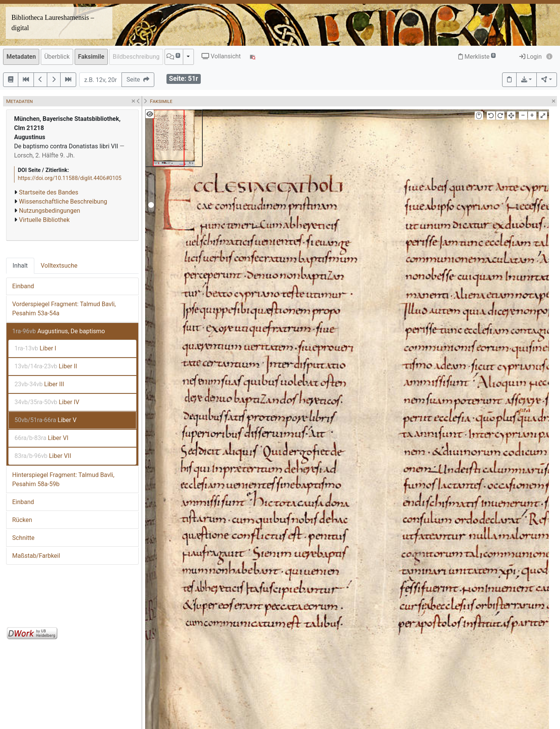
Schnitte (23, 538)
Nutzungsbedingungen (50, 211)
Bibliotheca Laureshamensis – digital (53, 23)
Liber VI (41, 438)
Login (530, 57)
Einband (23, 286)
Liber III (39, 384)
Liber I (35, 348)
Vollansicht (221, 56)
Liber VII (43, 456)
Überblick (57, 57)
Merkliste (477, 57)
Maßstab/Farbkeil (36, 556)
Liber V (46, 420)
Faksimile (91, 57)
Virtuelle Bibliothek (44, 220)
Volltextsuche (59, 266)
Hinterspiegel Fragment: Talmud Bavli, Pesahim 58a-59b (63, 479)
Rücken (22, 520)
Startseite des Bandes (49, 192)
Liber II (46, 366)
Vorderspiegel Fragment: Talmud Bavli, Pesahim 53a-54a (64, 309)
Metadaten (21, 57)
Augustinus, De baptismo (58, 331)
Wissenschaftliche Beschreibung (63, 202)
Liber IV (47, 402)
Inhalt (20, 266)
